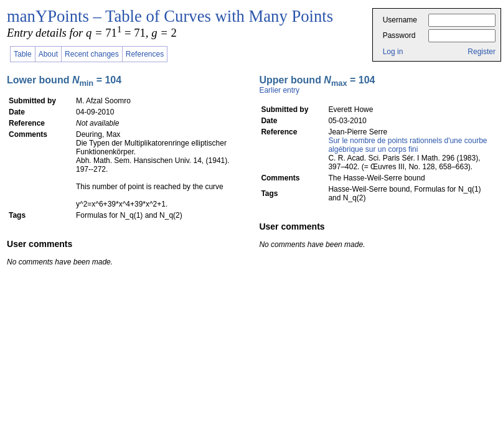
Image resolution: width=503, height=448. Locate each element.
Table (23, 54)
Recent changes (92, 54)
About (48, 54)
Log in (393, 52)
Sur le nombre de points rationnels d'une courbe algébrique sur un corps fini (407, 145)
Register (482, 52)
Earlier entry (279, 90)
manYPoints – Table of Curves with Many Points (170, 16)
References (145, 54)
